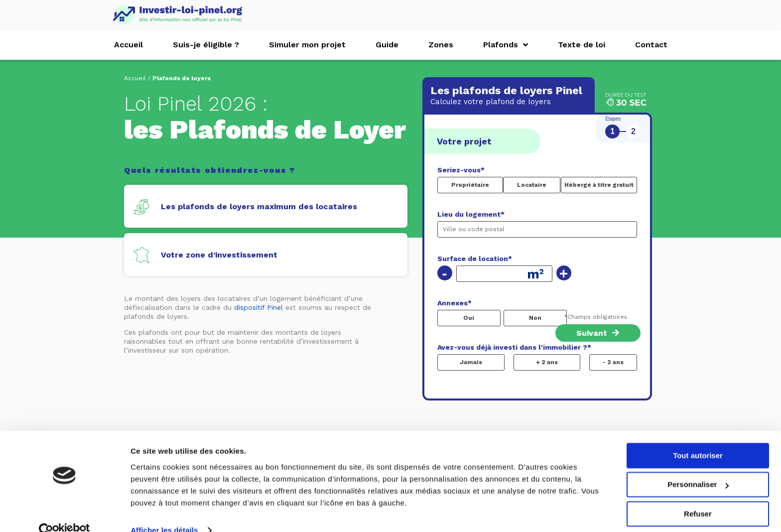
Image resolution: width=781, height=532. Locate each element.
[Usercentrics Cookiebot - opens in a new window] (65, 513)
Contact (651, 45)
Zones (441, 45)
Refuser (698, 496)
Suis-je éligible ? (206, 45)
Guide (387, 45)
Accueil (129, 45)
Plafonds (506, 45)
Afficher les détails (164, 512)
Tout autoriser (698, 438)
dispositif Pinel (259, 307)
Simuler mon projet (307, 45)
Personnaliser (698, 466)
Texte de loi (582, 45)
